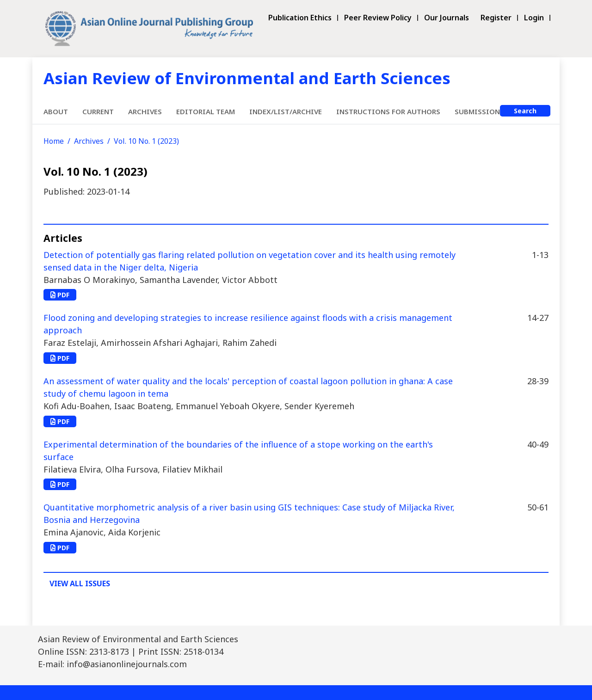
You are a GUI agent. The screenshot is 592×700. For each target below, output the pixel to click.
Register (496, 18)
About (56, 111)
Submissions (479, 111)
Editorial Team (206, 111)
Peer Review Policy (378, 18)
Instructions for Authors (388, 111)
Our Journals (447, 18)
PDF (60, 295)
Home (54, 141)
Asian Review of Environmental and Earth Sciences (247, 78)
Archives (145, 111)
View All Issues (80, 583)
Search (525, 111)
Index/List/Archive (286, 111)
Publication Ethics (300, 18)
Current (98, 111)
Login (534, 18)
